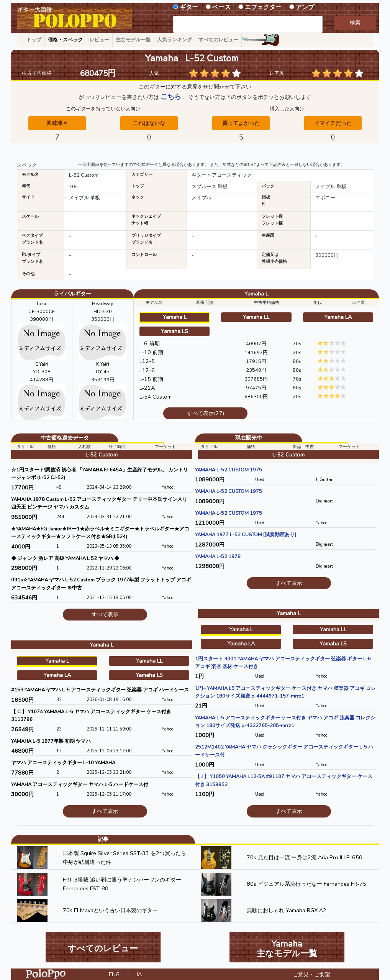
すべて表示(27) (206, 413)
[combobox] (248, 24)
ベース (221, 7)
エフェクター (263, 7)
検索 (355, 23)
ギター (189, 7)
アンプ (305, 7)
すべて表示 (105, 614)
